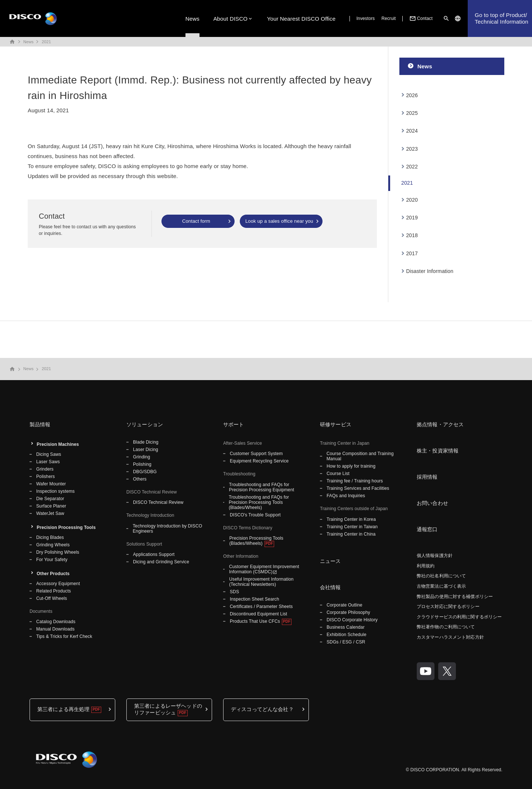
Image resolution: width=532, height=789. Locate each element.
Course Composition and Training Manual (360, 456)
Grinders (45, 469)
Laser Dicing (146, 450)
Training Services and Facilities (358, 488)
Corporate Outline (345, 605)
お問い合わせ (432, 503)
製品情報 (40, 424)
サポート (234, 424)
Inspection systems (55, 491)
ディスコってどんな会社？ (262, 709)
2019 (412, 218)
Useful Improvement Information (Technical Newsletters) (261, 582)
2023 (412, 149)
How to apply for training (351, 466)
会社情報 (330, 587)
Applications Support (154, 554)
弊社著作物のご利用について (446, 627)
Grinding (141, 457)
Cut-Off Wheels (52, 598)
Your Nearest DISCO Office (301, 19)
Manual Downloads (55, 629)
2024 (412, 131)
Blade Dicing (146, 442)
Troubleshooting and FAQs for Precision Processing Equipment (262, 487)
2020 (412, 200)
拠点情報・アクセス (440, 424)
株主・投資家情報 (438, 451)
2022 (412, 167)
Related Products (54, 591)
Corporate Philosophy (348, 612)
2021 (46, 42)
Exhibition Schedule (347, 635)
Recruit (388, 18)
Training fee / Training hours (355, 481)
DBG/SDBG (145, 472)
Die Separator (50, 499)
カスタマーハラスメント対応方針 (450, 637)
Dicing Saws (49, 454)
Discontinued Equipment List (258, 614)
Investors (366, 18)
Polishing (142, 464)
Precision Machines (58, 444)
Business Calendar (346, 627)
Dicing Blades (50, 537)
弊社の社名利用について (441, 576)
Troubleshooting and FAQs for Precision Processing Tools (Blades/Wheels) (259, 502)
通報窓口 (427, 529)
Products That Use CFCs (255, 621)
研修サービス (336, 424)
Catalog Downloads (56, 622)
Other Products (53, 574)
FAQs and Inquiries (346, 496)
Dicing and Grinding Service (161, 562)
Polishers (45, 477)
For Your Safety (52, 560)
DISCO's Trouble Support (255, 515)
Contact (420, 18)
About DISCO (230, 19)
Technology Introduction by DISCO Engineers (167, 529)
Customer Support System (256, 454)
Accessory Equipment (58, 584)
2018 (412, 235)
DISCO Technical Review (158, 502)
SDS (234, 592)
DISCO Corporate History (352, 620)
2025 (412, 113)
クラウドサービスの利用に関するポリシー (459, 617)
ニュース (330, 561)
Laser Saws (48, 462)
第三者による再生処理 (63, 709)
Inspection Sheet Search (255, 599)
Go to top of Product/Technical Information (502, 18)
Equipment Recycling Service (259, 461)
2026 (412, 95)
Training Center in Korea (351, 519)
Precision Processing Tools (66, 527)
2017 (412, 253)
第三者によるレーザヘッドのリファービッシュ (168, 709)
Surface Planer (51, 506)
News (192, 19)
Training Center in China (351, 534)
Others (140, 479)
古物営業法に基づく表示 (441, 586)
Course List (338, 474)
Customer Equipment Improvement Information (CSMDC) (264, 569)
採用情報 (427, 477)
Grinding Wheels (53, 545)
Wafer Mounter (51, 484)
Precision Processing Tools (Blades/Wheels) (256, 541)
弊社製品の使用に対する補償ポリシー (455, 597)
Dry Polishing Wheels (58, 552)
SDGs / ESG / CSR (346, 642)
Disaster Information (430, 271)
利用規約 (426, 566)
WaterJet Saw (50, 513)
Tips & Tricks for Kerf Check (64, 636)
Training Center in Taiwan (352, 527)
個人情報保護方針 (435, 556)
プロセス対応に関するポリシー (448, 607)
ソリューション (145, 424)
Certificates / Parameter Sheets (261, 607)
